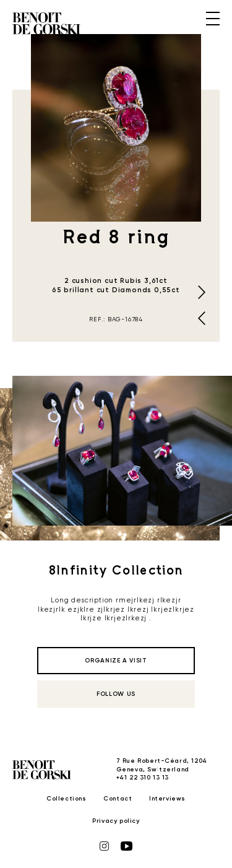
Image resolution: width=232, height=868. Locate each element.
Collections (67, 799)
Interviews (167, 799)
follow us (116, 694)
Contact (118, 799)
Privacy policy (116, 821)
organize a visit (116, 661)
